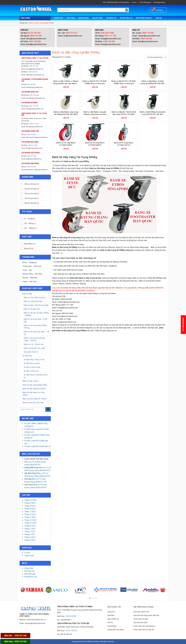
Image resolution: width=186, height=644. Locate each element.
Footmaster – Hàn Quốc (32, 266)
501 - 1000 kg (29, 228)
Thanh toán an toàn (141, 619)
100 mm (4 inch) (30, 184)
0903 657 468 (34, 124)
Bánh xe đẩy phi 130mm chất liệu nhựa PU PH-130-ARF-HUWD (124, 113)
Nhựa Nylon (29, 244)
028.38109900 (71, 616)
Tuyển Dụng (29, 556)
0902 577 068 (32, 156)
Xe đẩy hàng (98, 18)
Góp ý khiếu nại (113, 619)
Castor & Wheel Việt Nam (90, 642)
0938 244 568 (109, 41)
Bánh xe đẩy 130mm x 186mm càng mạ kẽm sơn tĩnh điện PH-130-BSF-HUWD (66, 82)
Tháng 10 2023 (30, 523)
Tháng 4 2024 (30, 514)
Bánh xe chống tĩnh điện (33, 301)
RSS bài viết (29, 571)
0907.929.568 (34, 95)
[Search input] (92, 10)
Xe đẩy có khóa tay (31, 371)
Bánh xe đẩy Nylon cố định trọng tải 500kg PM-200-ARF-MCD (153, 82)
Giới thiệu (71, 18)
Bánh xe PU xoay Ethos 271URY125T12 (124, 144)
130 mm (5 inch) (30, 194)
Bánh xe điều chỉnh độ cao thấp (36, 305)
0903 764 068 (35, 41)
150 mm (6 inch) (30, 198)
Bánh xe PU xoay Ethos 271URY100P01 (95, 144)
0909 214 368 (36, 36)
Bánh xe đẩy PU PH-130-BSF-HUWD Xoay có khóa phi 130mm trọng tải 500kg (124, 82)
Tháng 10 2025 (30, 500)
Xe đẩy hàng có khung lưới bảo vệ (36, 376)
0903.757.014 (72, 33)
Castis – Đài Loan (29, 281)
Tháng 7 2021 (30, 532)
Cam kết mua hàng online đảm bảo (146, 615)
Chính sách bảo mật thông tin (144, 626)
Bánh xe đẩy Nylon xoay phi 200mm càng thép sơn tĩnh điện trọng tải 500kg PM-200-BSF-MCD (95, 113)
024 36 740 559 (71, 631)
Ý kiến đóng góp (145, 2)
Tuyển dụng (112, 626)
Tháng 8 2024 (30, 509)
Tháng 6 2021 (30, 534)
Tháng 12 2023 (30, 520)
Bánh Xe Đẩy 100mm (31, 381)
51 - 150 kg (28, 219)
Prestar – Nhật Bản (30, 278)
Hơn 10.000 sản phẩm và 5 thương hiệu (116, 2)
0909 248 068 (146, 39)
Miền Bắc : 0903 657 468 (15, 635)
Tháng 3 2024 (30, 517)
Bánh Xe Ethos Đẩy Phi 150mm (35, 399)
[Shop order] (157, 57)
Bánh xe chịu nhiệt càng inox (35, 298)
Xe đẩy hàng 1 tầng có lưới (34, 360)
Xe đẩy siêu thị (126, 18)
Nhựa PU (28, 249)
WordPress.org (31, 577)
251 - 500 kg (29, 223)
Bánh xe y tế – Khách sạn (34, 344)
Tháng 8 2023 (30, 526)
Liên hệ (159, 18)
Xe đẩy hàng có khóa (32, 363)
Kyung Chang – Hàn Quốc (33, 274)
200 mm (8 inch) (30, 203)
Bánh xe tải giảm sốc (32, 309)
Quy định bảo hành (140, 622)
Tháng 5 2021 (30, 537)
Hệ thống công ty (159, 2)
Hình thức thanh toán (141, 612)
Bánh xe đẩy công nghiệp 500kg (35, 385)
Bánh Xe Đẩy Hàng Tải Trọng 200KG (34, 394)
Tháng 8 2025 (30, 506)
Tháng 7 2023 (30, 529)
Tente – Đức (27, 270)
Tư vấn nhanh (183, 324)
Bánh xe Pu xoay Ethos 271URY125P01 (66, 144)
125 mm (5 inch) (30, 189)
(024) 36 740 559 (33, 33)
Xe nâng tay (111, 18)
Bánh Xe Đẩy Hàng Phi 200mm (34, 389)
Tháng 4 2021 (30, 540)
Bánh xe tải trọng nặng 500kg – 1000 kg (36, 327)
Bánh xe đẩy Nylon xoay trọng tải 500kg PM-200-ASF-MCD (66, 113)
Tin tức (134, 2)
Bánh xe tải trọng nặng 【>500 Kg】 (35, 320)
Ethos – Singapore (30, 262)
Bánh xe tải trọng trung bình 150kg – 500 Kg (34, 339)
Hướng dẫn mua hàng (115, 630)
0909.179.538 (148, 33)
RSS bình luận (30, 574)
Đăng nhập (29, 568)
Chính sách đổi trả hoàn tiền (144, 630)
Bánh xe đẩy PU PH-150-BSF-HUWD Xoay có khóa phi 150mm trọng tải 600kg (95, 82)
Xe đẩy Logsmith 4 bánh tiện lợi (37, 446)
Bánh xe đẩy (84, 18)
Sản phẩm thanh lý (144, 18)
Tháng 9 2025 (30, 503)
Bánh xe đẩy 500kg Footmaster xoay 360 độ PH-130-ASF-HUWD (153, 113)
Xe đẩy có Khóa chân (32, 367)
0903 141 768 (110, 36)
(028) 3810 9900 (107, 33)
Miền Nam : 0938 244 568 (15, 641)
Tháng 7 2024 (30, 512)
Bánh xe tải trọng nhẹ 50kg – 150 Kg (36, 333)
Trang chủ (58, 18)
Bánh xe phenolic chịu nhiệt (34, 348)
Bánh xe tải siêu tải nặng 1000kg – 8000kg (36, 314)
